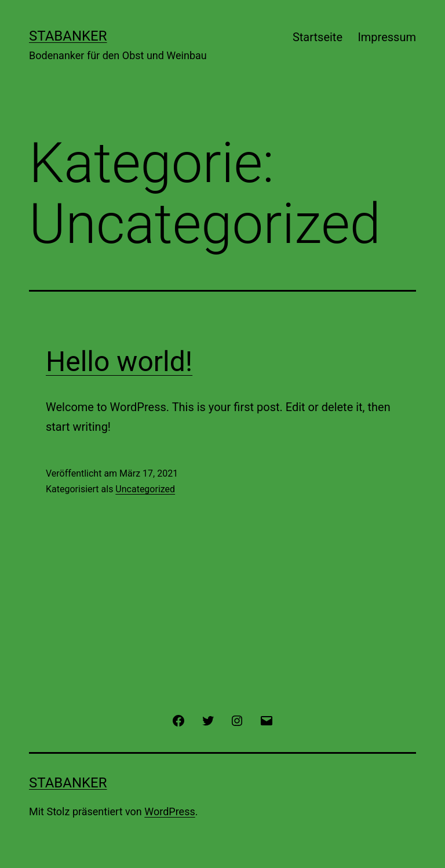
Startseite (318, 37)
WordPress (169, 811)
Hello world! (119, 362)
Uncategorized (145, 489)
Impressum (387, 37)
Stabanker (68, 36)
